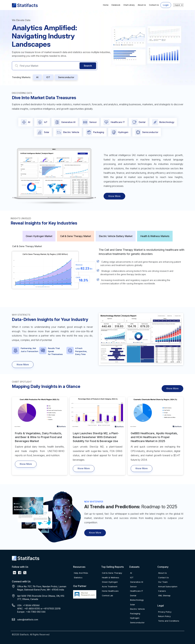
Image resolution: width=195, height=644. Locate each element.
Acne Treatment (110, 586)
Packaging (95, 132)
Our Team (163, 582)
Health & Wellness (111, 577)
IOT (48, 77)
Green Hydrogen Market (39, 236)
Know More (114, 196)
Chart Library (129, 5)
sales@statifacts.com (28, 620)
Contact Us (154, 5)
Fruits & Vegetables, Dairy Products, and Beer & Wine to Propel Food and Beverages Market (38, 437)
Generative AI (65, 122)
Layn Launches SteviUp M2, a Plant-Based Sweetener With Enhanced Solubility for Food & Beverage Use (96, 437)
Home (106, 5)
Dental (138, 122)
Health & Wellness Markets (155, 236)
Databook (116, 5)
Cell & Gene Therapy (112, 573)
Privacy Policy (165, 612)
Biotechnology (163, 122)
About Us (142, 5)
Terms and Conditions (169, 621)
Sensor (89, 122)
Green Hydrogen (110, 582)
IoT (42, 122)
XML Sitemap (164, 595)
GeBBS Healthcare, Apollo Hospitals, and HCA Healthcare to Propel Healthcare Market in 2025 (154, 437)
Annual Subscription (168, 586)
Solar (43, 132)
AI (37, 77)
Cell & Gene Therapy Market (76, 236)
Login (166, 5)
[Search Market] (55, 66)
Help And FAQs (81, 573)
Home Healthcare (110, 591)
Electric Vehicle (68, 132)
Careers (162, 591)
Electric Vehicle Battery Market (116, 236)
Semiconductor (66, 77)
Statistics (78, 577)
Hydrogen (120, 132)
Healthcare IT (114, 122)
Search (88, 66)
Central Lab (107, 595)
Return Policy (164, 616)
